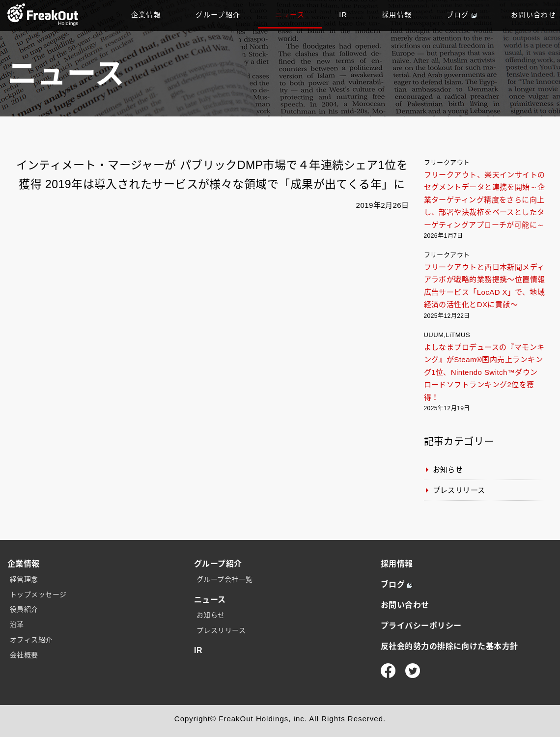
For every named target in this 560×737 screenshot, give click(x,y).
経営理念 (24, 579)
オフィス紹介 (31, 640)
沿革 (17, 624)
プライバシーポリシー (421, 626)
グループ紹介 (218, 15)
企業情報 (146, 15)
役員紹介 (24, 609)
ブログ (462, 15)
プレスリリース (459, 490)
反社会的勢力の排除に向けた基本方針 (449, 646)
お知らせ (448, 469)
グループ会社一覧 (225, 579)
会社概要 (24, 655)
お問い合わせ (405, 605)
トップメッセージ (38, 595)
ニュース (290, 15)
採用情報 (397, 15)
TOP (43, 15)
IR (343, 15)
